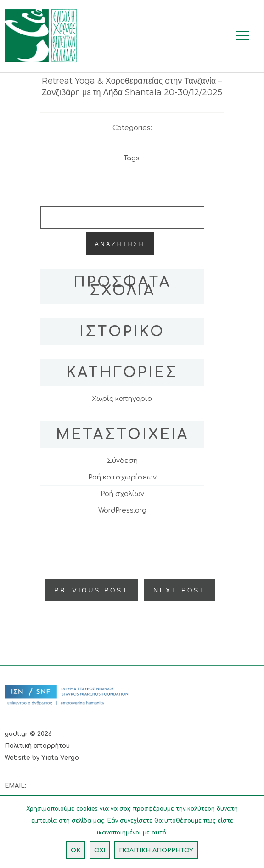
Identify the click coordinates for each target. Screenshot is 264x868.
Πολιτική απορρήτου (37, 746)
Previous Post (91, 590)
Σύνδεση (122, 461)
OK (76, 851)
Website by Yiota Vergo (42, 758)
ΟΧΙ (100, 851)
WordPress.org (122, 510)
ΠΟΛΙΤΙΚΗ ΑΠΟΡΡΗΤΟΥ (156, 851)
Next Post (180, 590)
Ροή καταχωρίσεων (122, 477)
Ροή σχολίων (122, 494)
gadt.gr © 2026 (28, 734)
